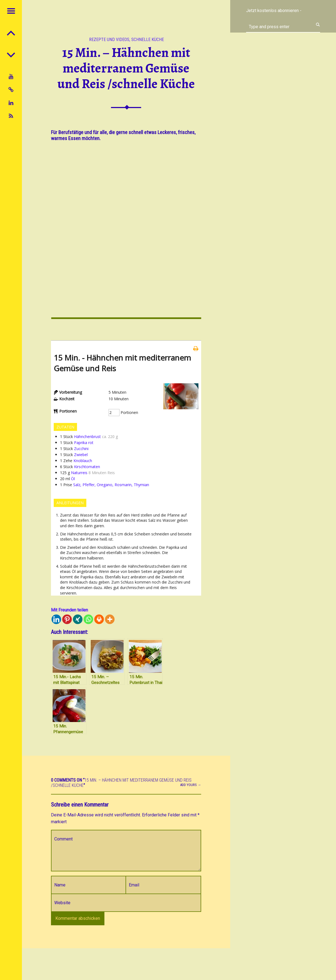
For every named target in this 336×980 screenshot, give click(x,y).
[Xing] (78, 619)
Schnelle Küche (148, 40)
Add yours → (191, 785)
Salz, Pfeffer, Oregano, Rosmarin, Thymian (111, 485)
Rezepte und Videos (109, 40)
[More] (110, 619)
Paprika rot (84, 443)
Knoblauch (83, 461)
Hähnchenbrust (87, 437)
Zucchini (81, 449)
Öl (73, 479)
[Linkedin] (56, 619)
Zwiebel (81, 455)
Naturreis (79, 473)
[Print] (99, 619)
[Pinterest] (67, 619)
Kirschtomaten (87, 467)
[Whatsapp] (88, 619)
